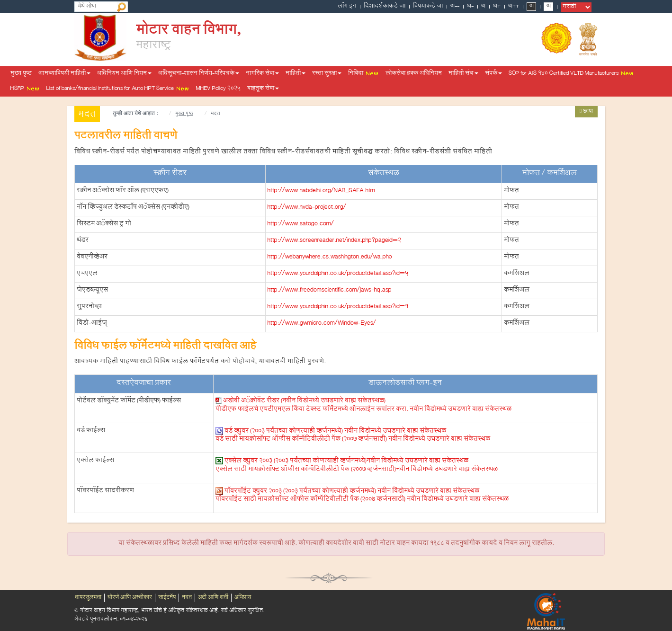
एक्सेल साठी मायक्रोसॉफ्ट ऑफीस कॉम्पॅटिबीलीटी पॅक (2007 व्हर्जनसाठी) (357, 470)
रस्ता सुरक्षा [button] (327, 74)
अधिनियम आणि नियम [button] (124, 74)
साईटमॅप (167, 598)
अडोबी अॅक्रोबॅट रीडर (304, 401)
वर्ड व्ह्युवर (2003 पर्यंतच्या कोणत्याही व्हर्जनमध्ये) (335, 431)
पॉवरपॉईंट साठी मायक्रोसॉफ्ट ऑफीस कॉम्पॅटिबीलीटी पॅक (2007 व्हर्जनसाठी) (362, 500)
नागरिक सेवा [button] (262, 74)
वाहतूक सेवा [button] (263, 89)
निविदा (363, 74)
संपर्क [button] (493, 74)
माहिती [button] (296, 74)
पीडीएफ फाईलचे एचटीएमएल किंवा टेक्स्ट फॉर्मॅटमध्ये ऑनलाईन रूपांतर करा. (363, 410)
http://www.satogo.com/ (301, 224)
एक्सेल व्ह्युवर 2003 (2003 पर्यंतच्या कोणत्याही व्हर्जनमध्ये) (346, 462)
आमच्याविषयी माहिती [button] (64, 74)
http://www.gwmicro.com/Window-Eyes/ (322, 324)
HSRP (25, 89)
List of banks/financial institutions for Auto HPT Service (118, 89)
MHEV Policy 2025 (218, 89)
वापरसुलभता (88, 598)
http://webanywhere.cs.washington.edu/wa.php (330, 258)
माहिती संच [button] (463, 74)
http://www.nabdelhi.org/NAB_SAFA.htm (321, 191)
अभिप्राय (243, 598)
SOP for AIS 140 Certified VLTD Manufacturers (571, 74)
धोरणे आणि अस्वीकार (130, 598)
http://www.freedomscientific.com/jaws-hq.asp (330, 291)
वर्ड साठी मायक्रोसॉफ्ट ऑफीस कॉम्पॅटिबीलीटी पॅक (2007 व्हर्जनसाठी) (353, 440)
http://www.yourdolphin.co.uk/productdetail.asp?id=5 (338, 274)
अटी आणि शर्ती (213, 598)
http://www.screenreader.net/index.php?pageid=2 (334, 241)
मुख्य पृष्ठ (21, 74)
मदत (187, 598)
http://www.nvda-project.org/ (307, 208)
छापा (586, 112)
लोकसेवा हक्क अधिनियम (414, 74)
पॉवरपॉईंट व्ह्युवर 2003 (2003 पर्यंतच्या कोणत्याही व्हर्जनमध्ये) (352, 491)
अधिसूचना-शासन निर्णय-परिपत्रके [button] (199, 74)
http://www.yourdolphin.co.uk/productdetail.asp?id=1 (338, 307)
